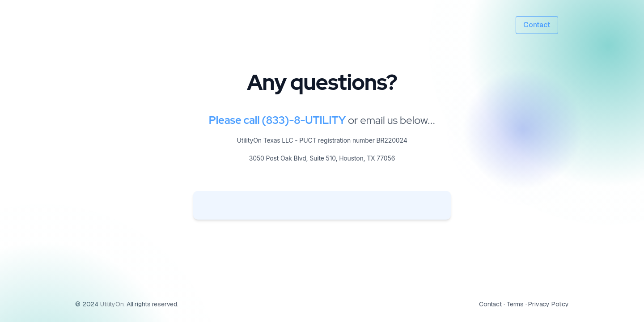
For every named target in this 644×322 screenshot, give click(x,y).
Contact (537, 25)
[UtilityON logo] (122, 25)
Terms (515, 304)
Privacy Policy (549, 304)
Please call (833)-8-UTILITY (277, 120)
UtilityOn (111, 304)
